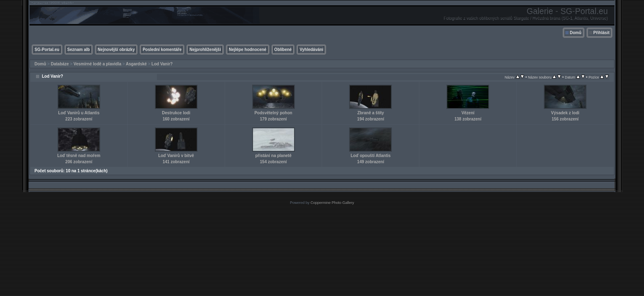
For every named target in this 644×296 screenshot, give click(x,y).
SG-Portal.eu (47, 50)
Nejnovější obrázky (116, 50)
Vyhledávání (311, 50)
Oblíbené (283, 50)
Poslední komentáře (162, 50)
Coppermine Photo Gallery (332, 203)
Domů (575, 33)
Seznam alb (79, 50)
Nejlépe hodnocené (248, 50)
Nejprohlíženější (205, 50)
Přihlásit (601, 33)
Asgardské (136, 64)
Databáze (60, 64)
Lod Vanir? (162, 64)
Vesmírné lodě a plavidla (97, 64)
